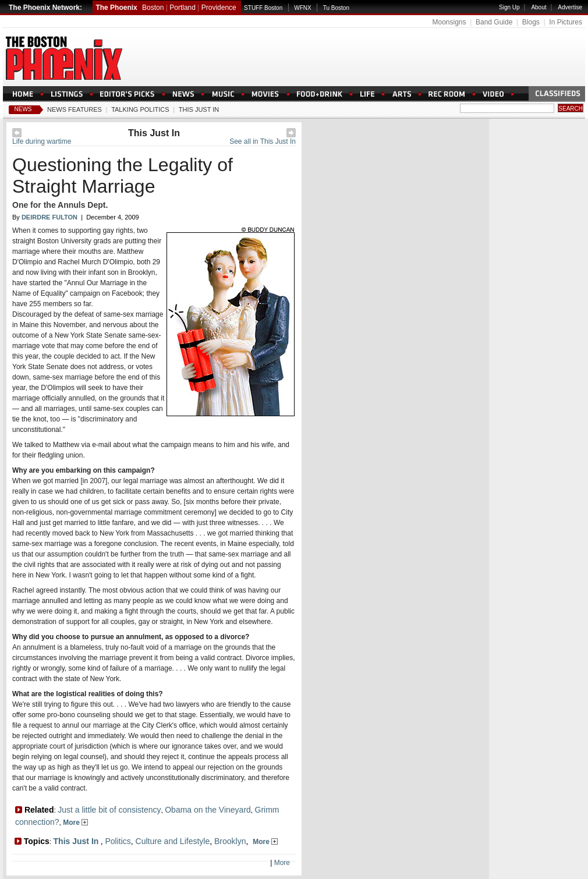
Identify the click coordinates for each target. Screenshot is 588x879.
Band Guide (494, 22)
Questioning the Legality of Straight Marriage (123, 176)
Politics (118, 841)
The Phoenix (116, 8)
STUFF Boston (263, 8)
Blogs (531, 22)
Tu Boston (336, 8)
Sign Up (509, 7)
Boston (153, 8)
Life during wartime (42, 141)
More (75, 823)
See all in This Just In (263, 141)
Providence (219, 8)
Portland (183, 8)
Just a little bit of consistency (109, 810)
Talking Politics (140, 109)
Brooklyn (230, 841)
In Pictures (566, 22)
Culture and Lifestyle (173, 841)
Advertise (570, 7)
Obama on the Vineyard (208, 810)
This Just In (199, 109)
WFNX (302, 8)
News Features (75, 109)
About (539, 7)
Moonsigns (449, 22)
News (23, 109)
